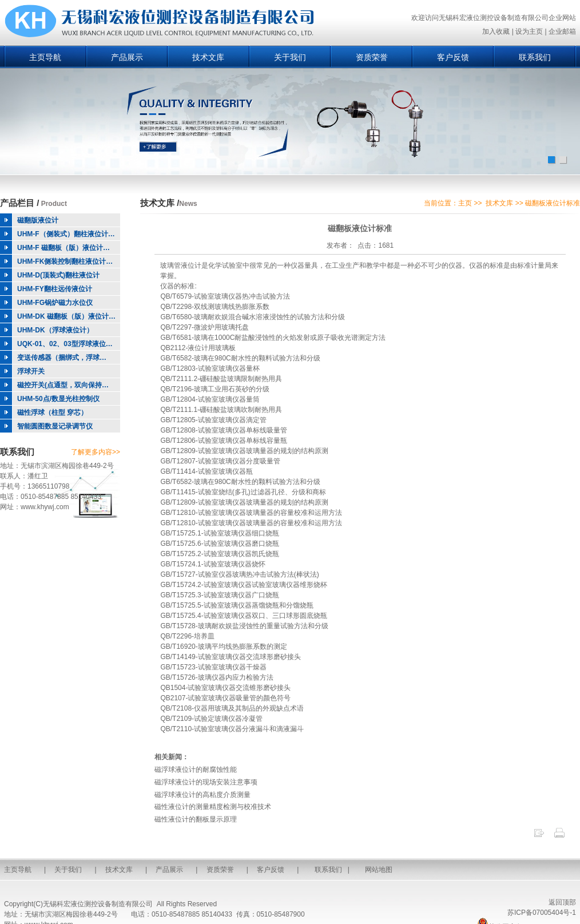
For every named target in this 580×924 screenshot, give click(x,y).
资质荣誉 (372, 57)
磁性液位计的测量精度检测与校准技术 (213, 807)
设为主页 (529, 31)
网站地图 (379, 870)
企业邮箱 (562, 31)
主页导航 (45, 57)
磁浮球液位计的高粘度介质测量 (202, 795)
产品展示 (127, 57)
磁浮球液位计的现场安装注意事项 (206, 782)
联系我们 (535, 57)
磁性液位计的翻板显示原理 (196, 819)
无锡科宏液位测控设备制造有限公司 (98, 904)
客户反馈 (453, 57)
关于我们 (290, 57)
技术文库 (208, 57)
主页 (465, 203)
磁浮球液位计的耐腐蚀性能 (196, 770)
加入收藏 (496, 31)
